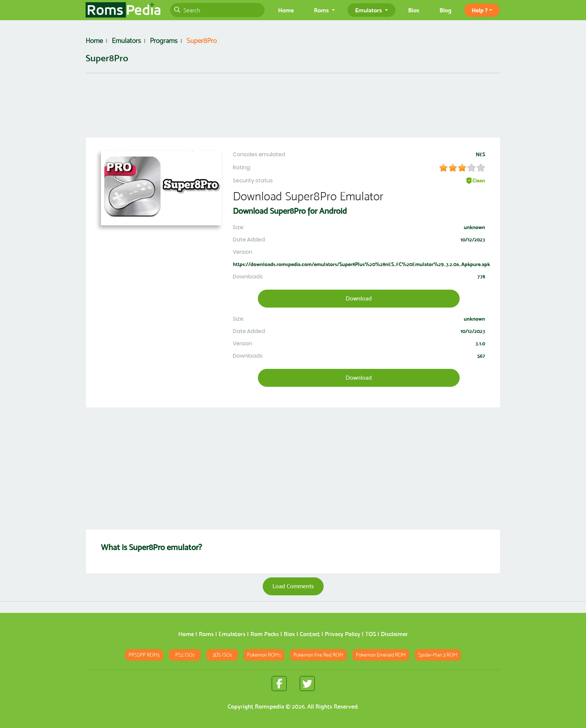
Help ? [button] (480, 10)
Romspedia (269, 707)
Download (359, 298)
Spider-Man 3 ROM (438, 655)
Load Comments (293, 586)
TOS (371, 634)
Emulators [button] (369, 10)
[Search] (217, 10)
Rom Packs (265, 634)
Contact (310, 634)
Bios (414, 10)
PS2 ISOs (185, 655)
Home (286, 10)
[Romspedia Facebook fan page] (279, 684)
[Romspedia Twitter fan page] (307, 684)
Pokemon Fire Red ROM (318, 655)
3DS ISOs (222, 655)
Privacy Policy (343, 634)
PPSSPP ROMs (144, 655)
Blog (445, 10)
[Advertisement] (293, 110)
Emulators (232, 634)
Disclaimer (394, 634)
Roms (206, 634)
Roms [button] (322, 10)
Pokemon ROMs (264, 655)
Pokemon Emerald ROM (381, 655)
